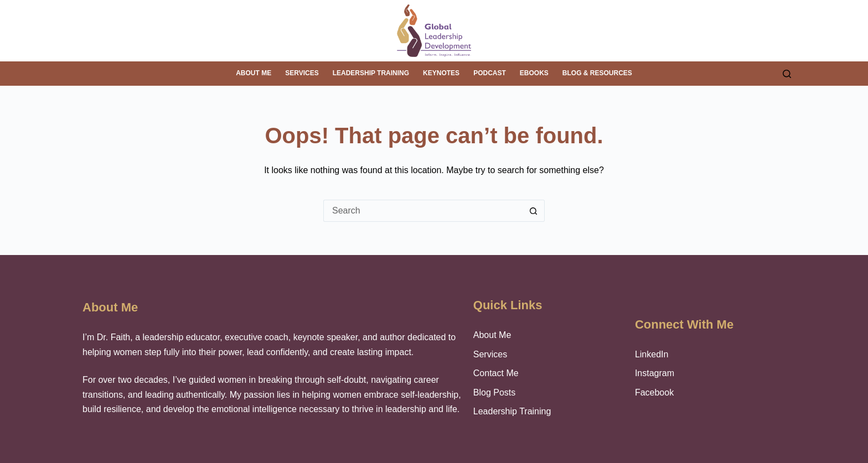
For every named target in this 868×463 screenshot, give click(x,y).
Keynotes (441, 73)
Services (302, 73)
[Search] (787, 74)
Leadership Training (371, 73)
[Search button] (534, 211)
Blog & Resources (597, 73)
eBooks (534, 73)
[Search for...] (423, 211)
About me (254, 73)
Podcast (490, 73)
